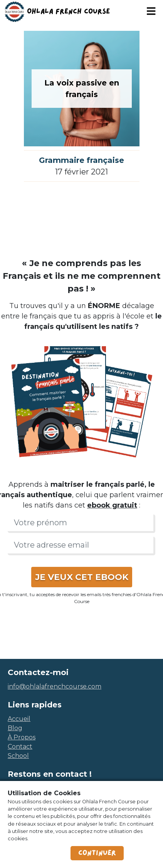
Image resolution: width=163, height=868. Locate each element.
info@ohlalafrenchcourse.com (55, 686)
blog (15, 728)
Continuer (97, 853)
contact (20, 747)
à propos (22, 737)
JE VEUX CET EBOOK (82, 577)
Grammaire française (81, 160)
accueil (19, 719)
